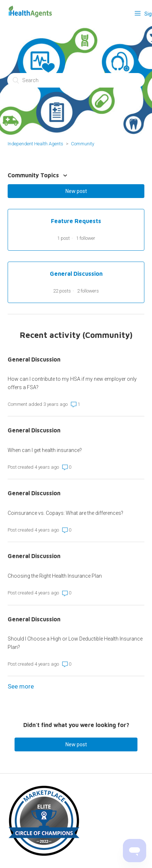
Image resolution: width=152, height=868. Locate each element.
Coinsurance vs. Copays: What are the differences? (65, 513)
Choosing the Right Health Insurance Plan (55, 576)
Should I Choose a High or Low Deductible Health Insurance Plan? (75, 643)
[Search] (76, 80)
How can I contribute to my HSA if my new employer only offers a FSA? (72, 383)
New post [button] (76, 191)
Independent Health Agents (35, 144)
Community (83, 144)
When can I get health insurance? (45, 450)
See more (21, 686)
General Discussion (34, 359)
